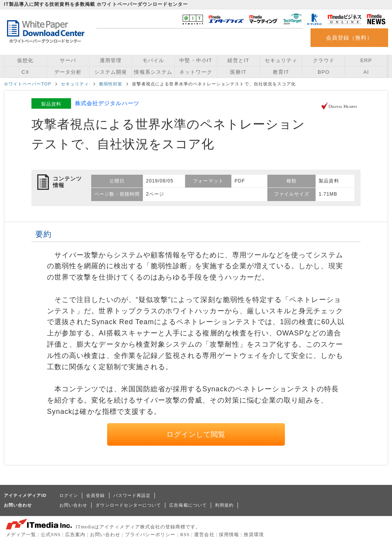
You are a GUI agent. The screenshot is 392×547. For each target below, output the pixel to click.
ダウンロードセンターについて (128, 505)
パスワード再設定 (132, 495)
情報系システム (153, 72)
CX (25, 72)
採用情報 (229, 535)
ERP (366, 60)
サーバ (68, 60)
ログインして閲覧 (196, 434)
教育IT (281, 72)
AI (366, 72)
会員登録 (95, 495)
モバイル (153, 60)
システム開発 (111, 72)
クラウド (324, 60)
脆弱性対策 (111, 84)
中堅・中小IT (196, 60)
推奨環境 (254, 535)
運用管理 (111, 60)
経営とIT (238, 60)
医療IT (238, 72)
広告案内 (75, 535)
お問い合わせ (73, 505)
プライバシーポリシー (150, 535)
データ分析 (68, 72)
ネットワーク (196, 72)
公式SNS (51, 535)
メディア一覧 (21, 535)
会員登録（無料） (350, 38)
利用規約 (224, 505)
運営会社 (204, 535)
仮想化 (25, 60)
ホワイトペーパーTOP (28, 84)
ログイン (69, 495)
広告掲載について (188, 505)
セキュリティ (281, 60)
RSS (185, 535)
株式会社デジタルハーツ (107, 103)
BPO (323, 72)
